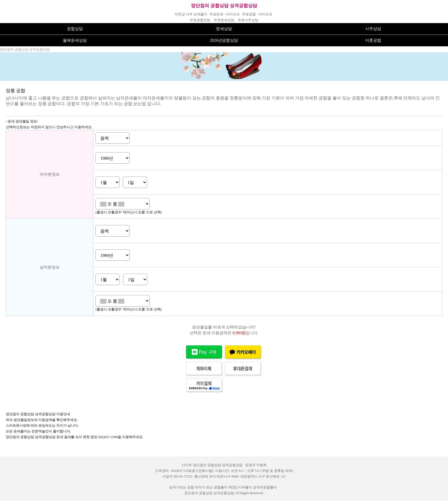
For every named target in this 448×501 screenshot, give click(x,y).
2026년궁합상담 (224, 40)
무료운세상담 (224, 20)
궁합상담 (75, 29)
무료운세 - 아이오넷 (225, 14)
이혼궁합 (373, 40)
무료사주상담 (248, 20)
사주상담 (373, 29)
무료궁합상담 (200, 20)
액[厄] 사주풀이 (241, 487)
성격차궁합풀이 (265, 487)
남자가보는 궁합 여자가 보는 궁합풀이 (199, 487)
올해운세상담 (75, 40)
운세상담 (224, 29)
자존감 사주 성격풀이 (191, 14)
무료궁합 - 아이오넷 (257, 14)
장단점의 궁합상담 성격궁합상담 (224, 6)
